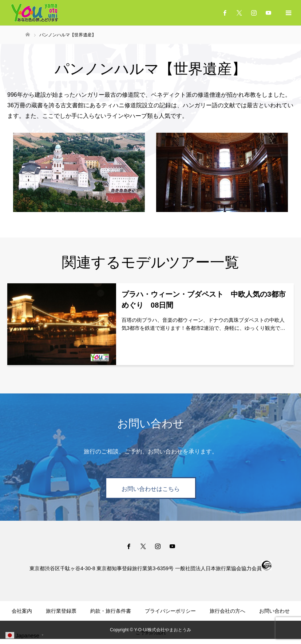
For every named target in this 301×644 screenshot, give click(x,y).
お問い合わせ (274, 611)
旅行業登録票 (61, 611)
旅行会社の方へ (227, 611)
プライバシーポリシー (170, 611)
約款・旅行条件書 (111, 611)
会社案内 (22, 611)
